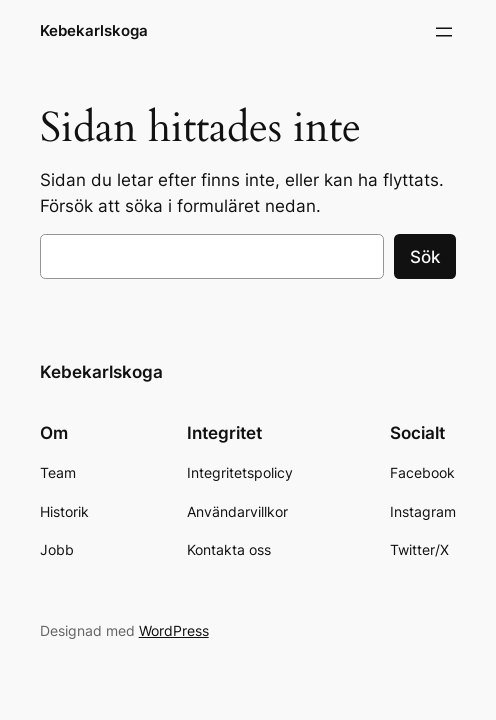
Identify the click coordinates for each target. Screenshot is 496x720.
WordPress (174, 630)
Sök (425, 257)
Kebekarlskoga (94, 31)
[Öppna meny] (444, 32)
